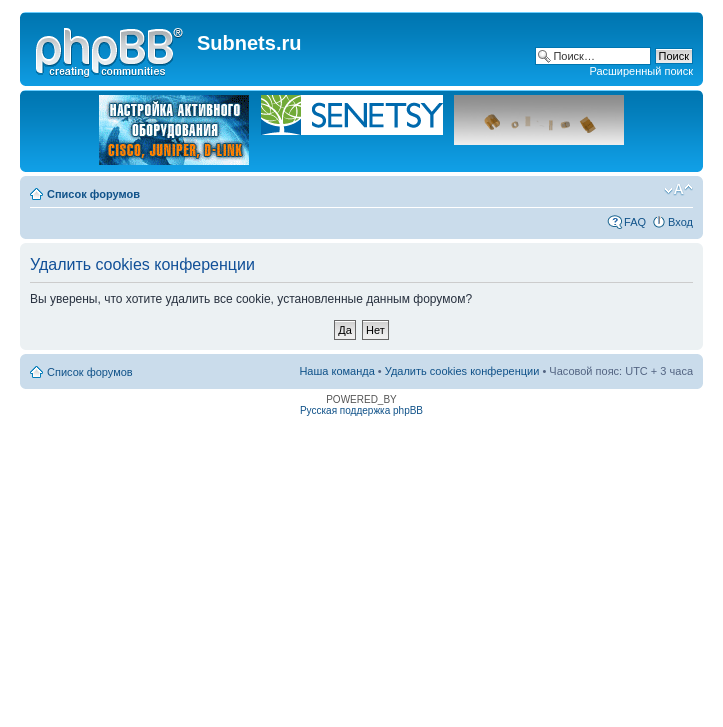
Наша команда (336, 371)
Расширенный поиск (641, 71)
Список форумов (93, 194)
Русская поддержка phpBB (361, 410)
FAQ (635, 222)
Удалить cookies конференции (462, 371)
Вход (680, 222)
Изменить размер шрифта (678, 190)
